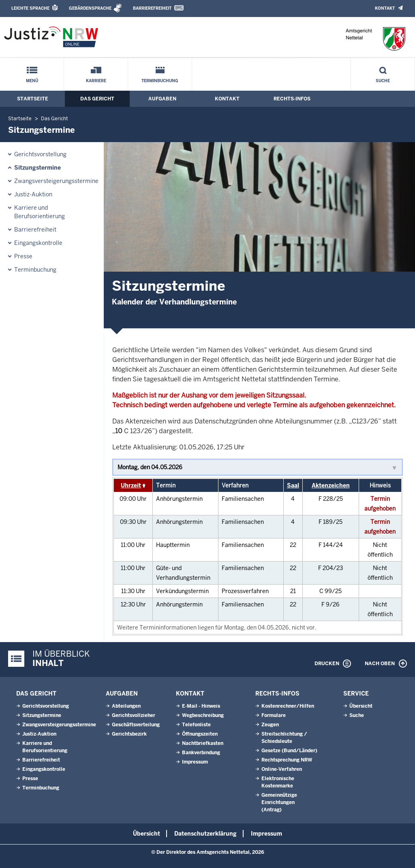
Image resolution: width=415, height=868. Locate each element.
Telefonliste (196, 725)
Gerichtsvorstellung (40, 154)
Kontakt (385, 8)
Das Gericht (97, 99)
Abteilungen (126, 706)
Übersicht (361, 706)
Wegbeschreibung (203, 715)
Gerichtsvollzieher (134, 715)
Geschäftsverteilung (136, 725)
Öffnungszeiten (200, 734)
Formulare (274, 715)
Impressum (195, 762)
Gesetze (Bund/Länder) (289, 751)
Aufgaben (162, 99)
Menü (32, 81)
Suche (383, 81)
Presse (23, 256)
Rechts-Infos (292, 99)
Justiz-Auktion (33, 194)
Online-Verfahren (282, 769)
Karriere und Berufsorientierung (40, 212)
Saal (293, 485)
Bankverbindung (201, 753)
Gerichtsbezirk (129, 734)
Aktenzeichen (331, 485)
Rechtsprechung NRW (287, 760)
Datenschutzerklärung (205, 834)
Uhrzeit (131, 485)
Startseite (33, 99)
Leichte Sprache (30, 8)
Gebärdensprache (90, 8)
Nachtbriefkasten (203, 743)
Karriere (96, 81)
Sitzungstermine (37, 168)
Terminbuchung (160, 81)
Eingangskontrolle (38, 243)
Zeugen (270, 725)
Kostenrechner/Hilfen (288, 706)
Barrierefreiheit (152, 8)
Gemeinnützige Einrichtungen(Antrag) (279, 802)
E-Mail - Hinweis (201, 706)
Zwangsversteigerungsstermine (56, 181)
